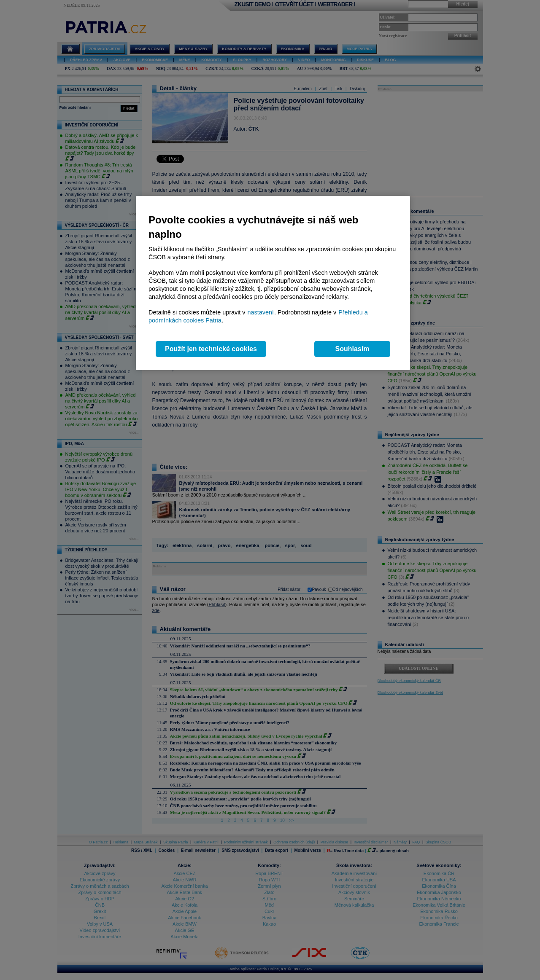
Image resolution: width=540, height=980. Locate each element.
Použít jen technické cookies (211, 349)
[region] (273, 283)
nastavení (261, 312)
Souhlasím (352, 349)
